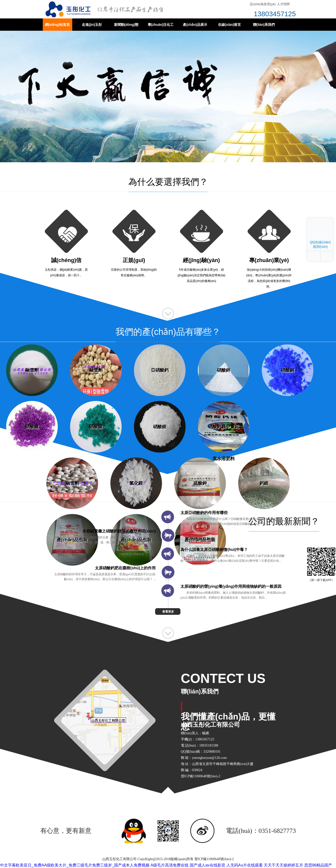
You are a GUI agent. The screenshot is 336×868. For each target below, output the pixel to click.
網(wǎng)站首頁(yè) (57, 27)
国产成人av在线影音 (208, 865)
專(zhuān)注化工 (161, 25)
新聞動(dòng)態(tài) (126, 27)
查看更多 (168, 612)
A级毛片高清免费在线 (170, 865)
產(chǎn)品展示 (195, 25)
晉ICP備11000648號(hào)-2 (214, 859)
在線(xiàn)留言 (229, 25)
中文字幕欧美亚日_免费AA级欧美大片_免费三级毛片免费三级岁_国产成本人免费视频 (75, 865)
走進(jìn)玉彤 (92, 25)
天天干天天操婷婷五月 (283, 865)
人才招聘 (283, 4)
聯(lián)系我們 (264, 25)
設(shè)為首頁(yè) (263, 4)
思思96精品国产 (318, 865)
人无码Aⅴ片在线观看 (245, 865)
